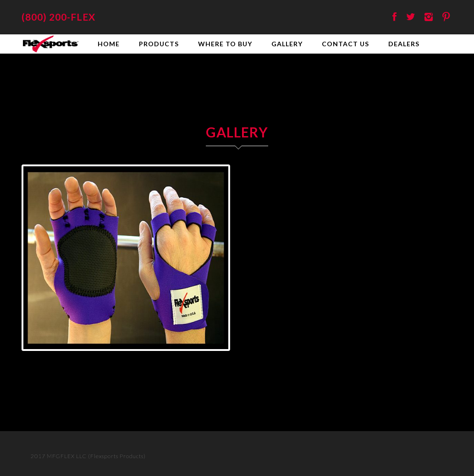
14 (168, 359)
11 (136, 359)
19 (221, 359)
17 (200, 359)
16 (189, 359)
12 (147, 359)
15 (179, 359)
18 (210, 359)
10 (126, 359)
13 (157, 359)
